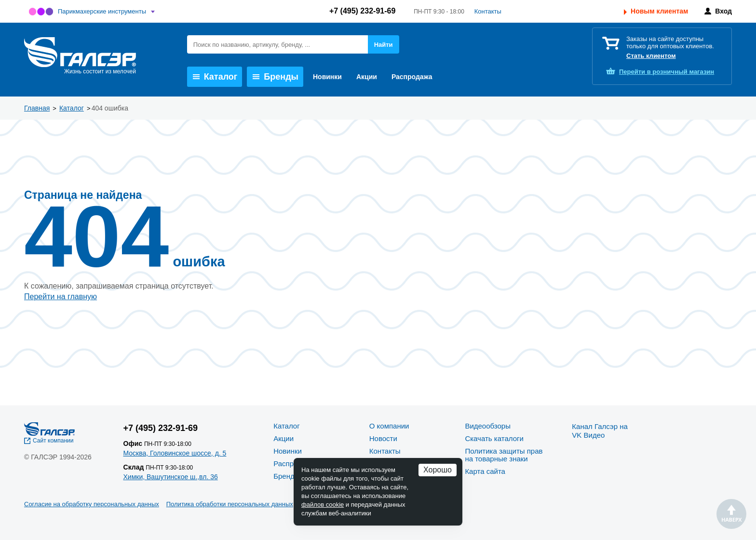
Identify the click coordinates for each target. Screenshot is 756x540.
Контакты (488, 11)
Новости (383, 438)
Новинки (327, 77)
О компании (389, 426)
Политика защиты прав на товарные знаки (504, 455)
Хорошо (438, 470)
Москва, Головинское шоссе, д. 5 (175, 453)
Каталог (215, 77)
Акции (367, 77)
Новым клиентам (659, 11)
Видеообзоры (488, 426)
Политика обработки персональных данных (230, 504)
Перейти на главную (61, 297)
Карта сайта (485, 471)
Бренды (276, 77)
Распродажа (412, 77)
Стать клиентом (651, 56)
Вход (723, 11)
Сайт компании (53, 441)
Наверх (731, 514)
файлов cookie (323, 505)
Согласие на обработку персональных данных (92, 504)
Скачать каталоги (494, 438)
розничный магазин (667, 72)
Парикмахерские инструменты (102, 11)
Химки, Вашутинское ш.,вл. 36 (171, 477)
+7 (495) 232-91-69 (362, 11)
